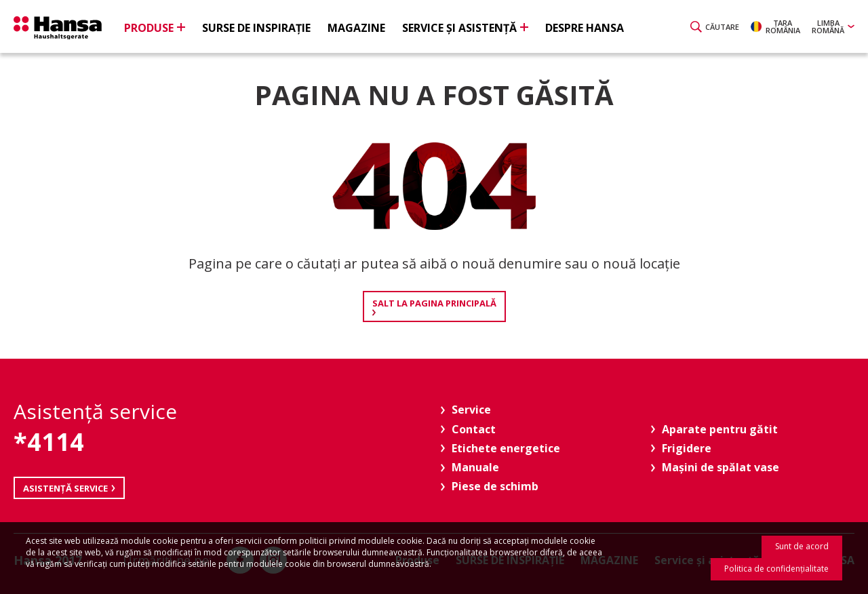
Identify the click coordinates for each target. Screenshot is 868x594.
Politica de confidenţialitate (776, 569)
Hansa (58, 28)
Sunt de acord (802, 546)
